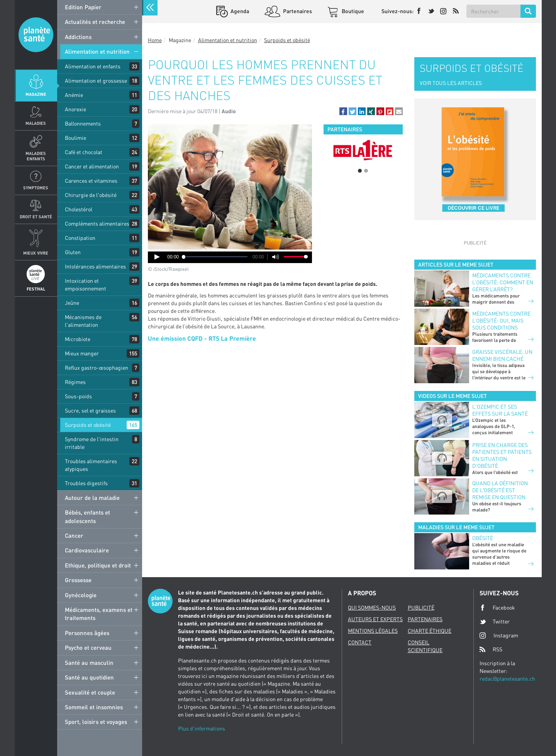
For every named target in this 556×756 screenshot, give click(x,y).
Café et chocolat (84, 152)
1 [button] (360, 171)
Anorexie (75, 109)
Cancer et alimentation (92, 166)
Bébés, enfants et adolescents (87, 516)
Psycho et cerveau (88, 647)
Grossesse (78, 580)
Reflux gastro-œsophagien (97, 368)
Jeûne (72, 303)
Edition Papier (83, 7)
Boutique (352, 11)
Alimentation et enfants (93, 66)
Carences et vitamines (91, 181)
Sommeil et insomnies (94, 707)
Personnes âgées (87, 633)
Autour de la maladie (92, 498)
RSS (491, 649)
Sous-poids (78, 396)
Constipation (80, 238)
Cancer (74, 535)
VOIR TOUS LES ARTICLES (451, 83)
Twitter (495, 622)
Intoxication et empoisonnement (86, 285)
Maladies (36, 123)
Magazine (36, 94)
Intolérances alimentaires (95, 266)
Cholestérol (79, 209)
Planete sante (36, 35)
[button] (343, 111)
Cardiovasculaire (87, 550)
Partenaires (297, 11)
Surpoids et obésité (88, 425)
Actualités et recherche (95, 22)
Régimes (75, 382)
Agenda (239, 11)
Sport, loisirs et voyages (96, 722)
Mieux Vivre (36, 253)
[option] (363, 150)
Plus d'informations (202, 728)
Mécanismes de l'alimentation (83, 321)
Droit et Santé (36, 217)
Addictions (78, 37)
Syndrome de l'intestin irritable (92, 443)
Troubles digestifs (86, 483)
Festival (36, 289)
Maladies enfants (36, 156)
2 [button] (366, 171)
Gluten (73, 252)
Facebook (497, 608)
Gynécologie (81, 595)
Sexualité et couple (90, 692)
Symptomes (36, 188)
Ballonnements (83, 123)
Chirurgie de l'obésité (91, 195)
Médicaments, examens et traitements (99, 614)
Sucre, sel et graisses (90, 410)
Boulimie (75, 138)
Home (155, 40)
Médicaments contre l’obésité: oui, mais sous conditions (501, 320)
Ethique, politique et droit (98, 565)
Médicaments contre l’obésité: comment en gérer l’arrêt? (503, 282)
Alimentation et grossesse (96, 81)
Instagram (499, 635)
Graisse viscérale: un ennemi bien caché (502, 355)
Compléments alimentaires (97, 223)
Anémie (74, 95)
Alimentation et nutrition (97, 51)
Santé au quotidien (89, 677)
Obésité (483, 538)
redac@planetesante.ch (507, 679)
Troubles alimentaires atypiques (91, 465)
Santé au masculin (89, 663)
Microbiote (78, 339)
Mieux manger (82, 353)
